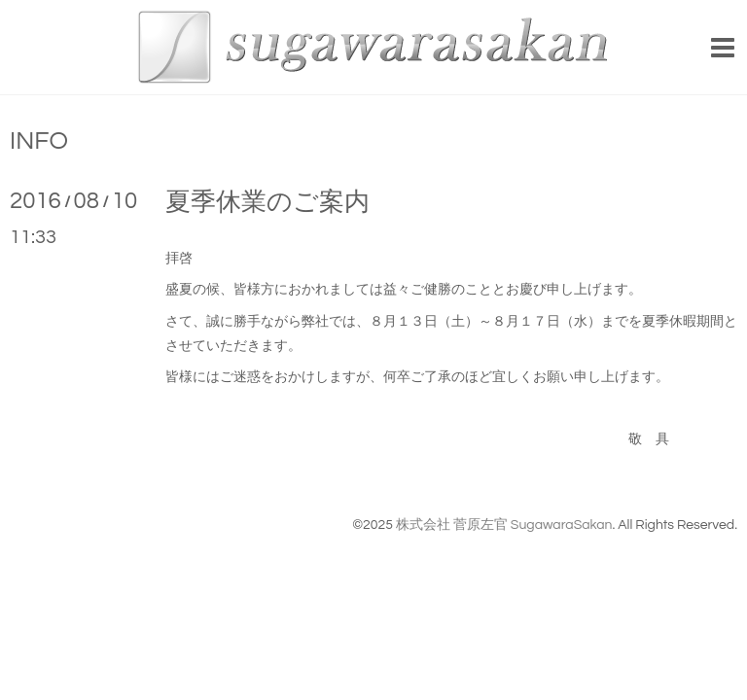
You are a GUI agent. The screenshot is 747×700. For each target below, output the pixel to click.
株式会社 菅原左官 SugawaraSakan (504, 525)
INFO (39, 141)
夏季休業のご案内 (267, 202)
